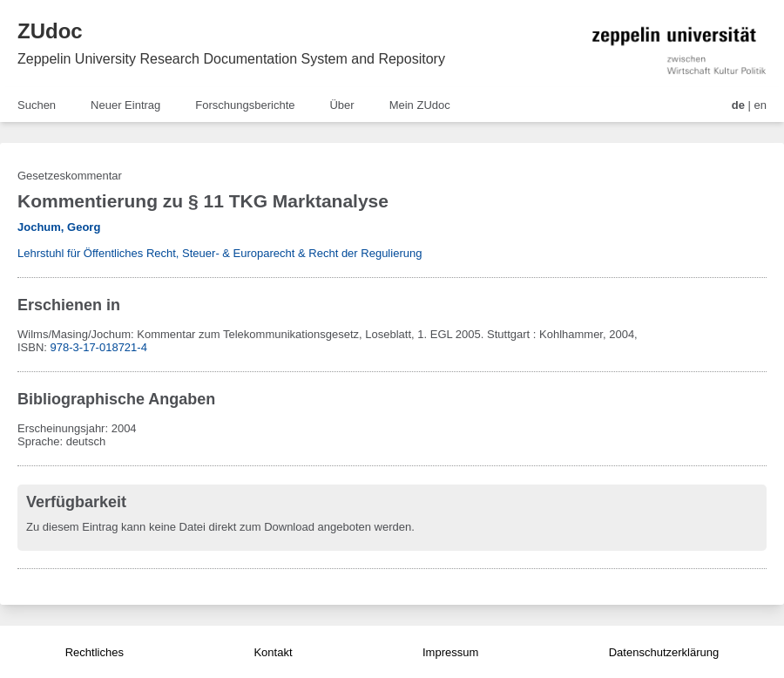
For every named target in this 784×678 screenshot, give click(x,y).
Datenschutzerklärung (664, 652)
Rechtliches (95, 652)
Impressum (450, 652)
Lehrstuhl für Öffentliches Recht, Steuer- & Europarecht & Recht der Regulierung (220, 253)
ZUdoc (50, 31)
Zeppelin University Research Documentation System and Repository (231, 59)
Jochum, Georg (59, 227)
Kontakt (273, 652)
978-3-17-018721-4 (99, 347)
